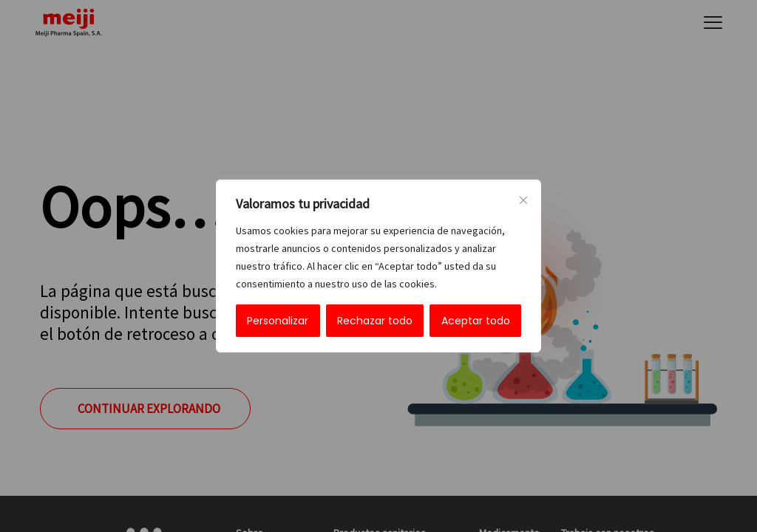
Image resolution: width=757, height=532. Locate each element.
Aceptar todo (476, 321)
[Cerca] (523, 200)
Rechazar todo (375, 321)
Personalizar (278, 321)
